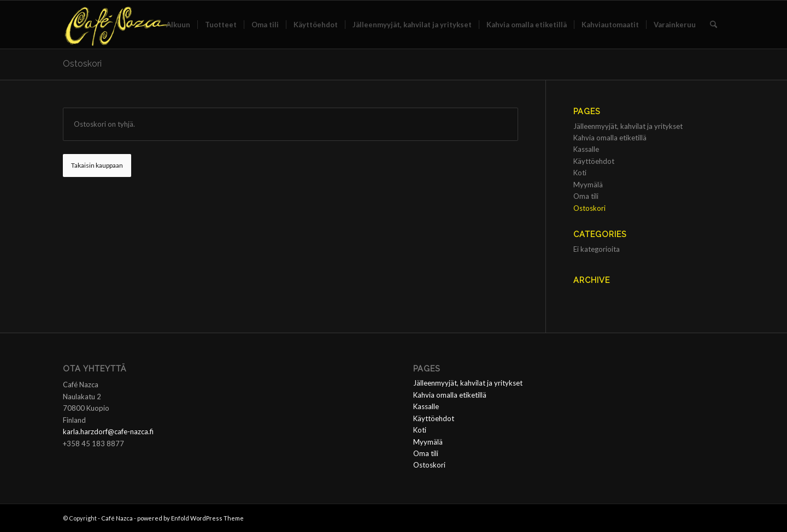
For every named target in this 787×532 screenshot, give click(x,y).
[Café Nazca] (120, 25)
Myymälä (588, 185)
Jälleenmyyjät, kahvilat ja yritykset (628, 126)
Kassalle (586, 149)
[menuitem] (178, 25)
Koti (580, 173)
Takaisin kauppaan (97, 165)
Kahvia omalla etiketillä (610, 138)
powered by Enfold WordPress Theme (190, 518)
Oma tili (586, 196)
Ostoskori (82, 64)
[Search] (713, 25)
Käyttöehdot (594, 161)
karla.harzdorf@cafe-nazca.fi (108, 431)
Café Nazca (117, 518)
